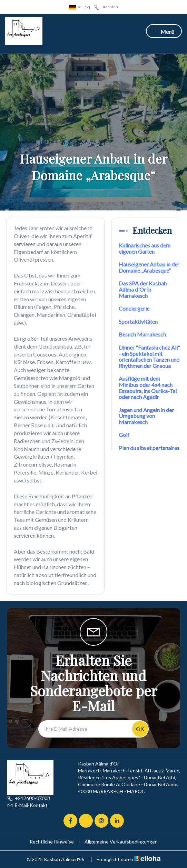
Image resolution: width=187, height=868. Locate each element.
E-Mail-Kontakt (27, 805)
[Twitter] (86, 821)
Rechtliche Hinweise (52, 842)
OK (140, 729)
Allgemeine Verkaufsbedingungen (121, 842)
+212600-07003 (28, 798)
